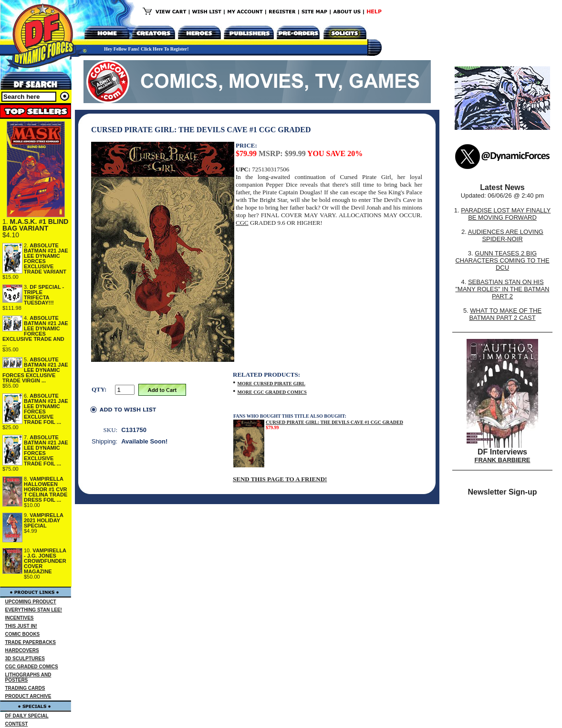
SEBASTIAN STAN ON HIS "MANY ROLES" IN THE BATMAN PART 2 (502, 289)
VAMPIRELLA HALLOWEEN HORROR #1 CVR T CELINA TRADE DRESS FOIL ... (46, 489)
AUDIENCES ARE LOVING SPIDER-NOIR (506, 235)
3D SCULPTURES (25, 659)
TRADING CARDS (25, 688)
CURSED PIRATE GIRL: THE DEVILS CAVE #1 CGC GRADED (334, 422)
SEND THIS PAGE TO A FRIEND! (280, 479)
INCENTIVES (20, 618)
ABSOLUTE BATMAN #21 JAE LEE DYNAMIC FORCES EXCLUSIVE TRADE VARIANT (46, 258)
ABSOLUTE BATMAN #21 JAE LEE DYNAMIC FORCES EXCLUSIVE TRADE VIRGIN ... (35, 370)
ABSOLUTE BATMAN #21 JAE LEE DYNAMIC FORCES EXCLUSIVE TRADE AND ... (35, 331)
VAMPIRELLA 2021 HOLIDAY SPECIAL (44, 520)
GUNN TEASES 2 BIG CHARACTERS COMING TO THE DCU (502, 260)
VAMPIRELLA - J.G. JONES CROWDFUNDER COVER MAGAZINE (45, 561)
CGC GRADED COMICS (32, 667)
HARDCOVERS (22, 650)
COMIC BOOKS (23, 634)
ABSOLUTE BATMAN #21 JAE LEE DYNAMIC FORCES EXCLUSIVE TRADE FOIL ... (46, 409)
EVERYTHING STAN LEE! (34, 610)
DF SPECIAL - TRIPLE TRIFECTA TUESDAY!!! (44, 295)
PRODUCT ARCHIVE (28, 696)
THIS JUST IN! (21, 626)
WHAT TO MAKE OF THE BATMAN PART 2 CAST (505, 314)
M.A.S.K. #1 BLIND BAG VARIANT (35, 225)
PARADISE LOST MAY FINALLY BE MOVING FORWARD (506, 214)
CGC (242, 223)
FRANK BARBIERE (503, 460)
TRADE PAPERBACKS (31, 642)
